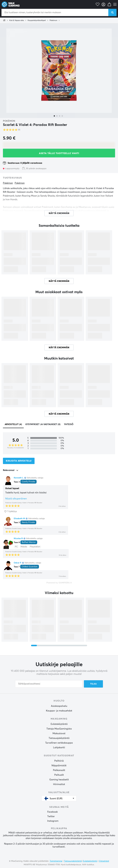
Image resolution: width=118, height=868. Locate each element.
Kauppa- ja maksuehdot (59, 711)
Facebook (52, 812)
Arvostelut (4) (13, 424)
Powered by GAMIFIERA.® (59, 583)
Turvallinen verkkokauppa (59, 743)
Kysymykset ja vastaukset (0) (43, 424)
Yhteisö (69, 424)
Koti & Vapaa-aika (17, 21)
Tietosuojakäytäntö (59, 738)
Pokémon (53, 21)
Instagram (53, 821)
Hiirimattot (59, 784)
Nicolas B (18, 539)
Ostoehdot (104, 861)
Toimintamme (56, 861)
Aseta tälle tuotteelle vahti (59, 153)
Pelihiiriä (59, 761)
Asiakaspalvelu (59, 706)
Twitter (51, 816)
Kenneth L (19, 478)
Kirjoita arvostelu (19, 461)
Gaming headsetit (59, 780)
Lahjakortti (59, 748)
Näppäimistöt (59, 766)
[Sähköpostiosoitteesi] (49, 684)
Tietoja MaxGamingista (59, 729)
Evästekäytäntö (59, 724)
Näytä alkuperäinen (16, 499)
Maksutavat (59, 733)
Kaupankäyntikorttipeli (37, 21)
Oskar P (17, 563)
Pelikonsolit (59, 770)
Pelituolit (59, 775)
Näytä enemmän (59, 281)
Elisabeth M (19, 519)
